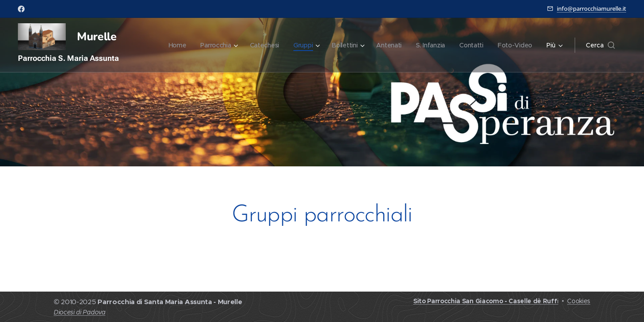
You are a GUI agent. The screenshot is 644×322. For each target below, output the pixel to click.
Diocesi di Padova (80, 312)
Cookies (579, 301)
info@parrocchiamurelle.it (591, 8)
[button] (600, 45)
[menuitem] (172, 45)
